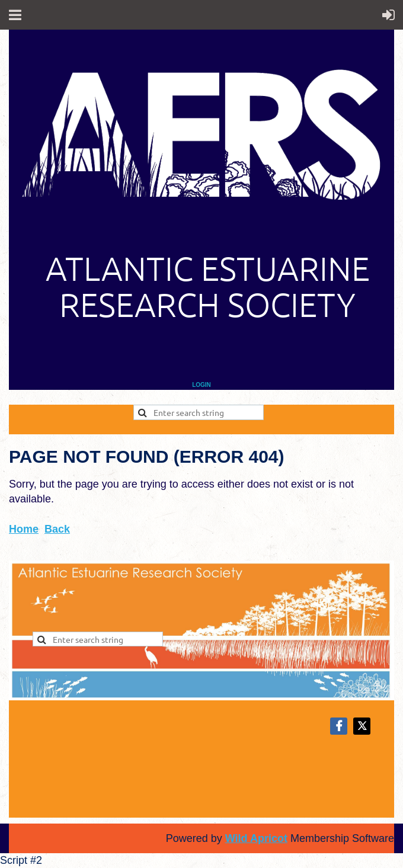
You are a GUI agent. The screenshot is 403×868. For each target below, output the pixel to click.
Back (57, 529)
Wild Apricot (256, 838)
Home (24, 529)
